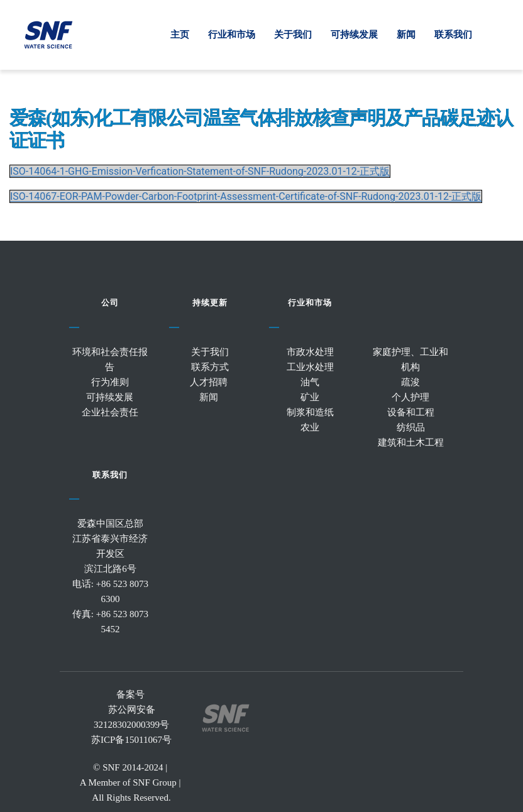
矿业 (310, 398)
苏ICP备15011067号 (131, 740)
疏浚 (410, 383)
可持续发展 (110, 398)
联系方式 (210, 368)
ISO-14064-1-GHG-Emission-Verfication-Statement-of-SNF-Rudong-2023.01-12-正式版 (200, 171)
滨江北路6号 (110, 569)
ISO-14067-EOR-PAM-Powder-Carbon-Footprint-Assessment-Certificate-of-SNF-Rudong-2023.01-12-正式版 (246, 196)
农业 (310, 428)
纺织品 (411, 428)
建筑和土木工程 (411, 443)
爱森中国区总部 (110, 524)
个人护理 (410, 398)
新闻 (210, 398)
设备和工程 (411, 413)
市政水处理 (310, 353)
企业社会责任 (110, 413)
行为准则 (110, 383)
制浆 (296, 413)
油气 (310, 383)
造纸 (324, 413)
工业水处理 (310, 368)
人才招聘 (210, 383)
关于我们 (210, 353)
